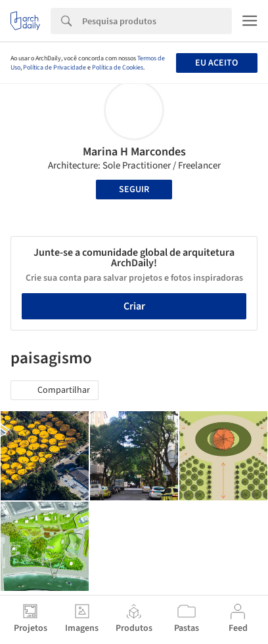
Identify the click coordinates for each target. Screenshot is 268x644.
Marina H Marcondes (134, 152)
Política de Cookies (118, 68)
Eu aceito (216, 63)
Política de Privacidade (55, 68)
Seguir (134, 190)
